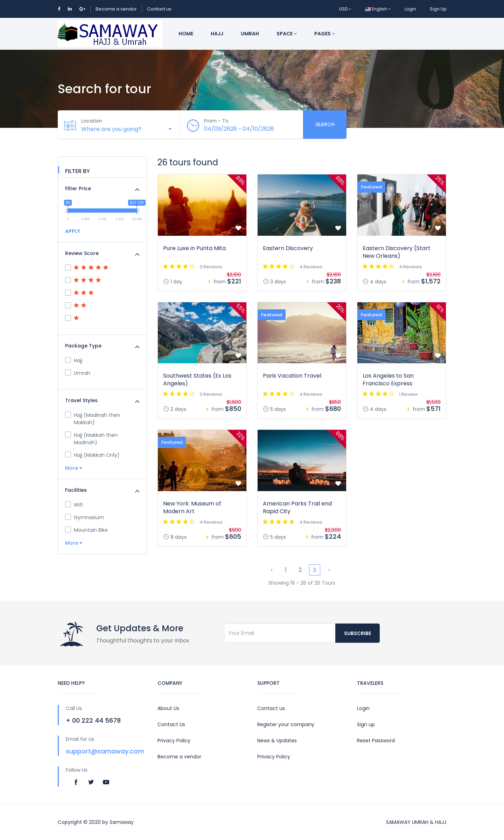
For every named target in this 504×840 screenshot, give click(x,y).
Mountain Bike (86, 530)
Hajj (217, 34)
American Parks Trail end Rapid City (297, 507)
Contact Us (171, 724)
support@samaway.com (105, 751)
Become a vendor (116, 9)
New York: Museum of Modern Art (192, 507)
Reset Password (376, 741)
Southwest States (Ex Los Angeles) (197, 380)
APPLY (73, 231)
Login (410, 9)
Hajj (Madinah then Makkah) (93, 419)
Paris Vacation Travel (292, 376)
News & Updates (277, 741)
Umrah (250, 34)
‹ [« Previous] (272, 570)
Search (325, 124)
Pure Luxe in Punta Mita (194, 248)
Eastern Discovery (288, 248)
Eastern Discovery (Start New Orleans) (397, 252)
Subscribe (358, 633)
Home (186, 34)
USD (345, 9)
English (378, 9)
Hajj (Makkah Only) (92, 455)
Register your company (286, 724)
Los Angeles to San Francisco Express (388, 380)
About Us (168, 708)
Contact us (159, 9)
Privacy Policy (174, 741)
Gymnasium (85, 517)
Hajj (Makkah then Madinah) (91, 439)
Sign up (366, 724)
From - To (217, 121)
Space (287, 34)
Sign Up (438, 9)
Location (93, 121)
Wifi (74, 505)
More (74, 468)
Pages (325, 34)
